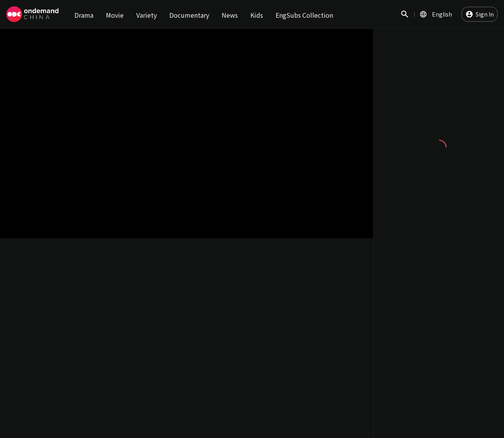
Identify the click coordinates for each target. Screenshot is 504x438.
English (442, 14)
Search (405, 18)
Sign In (485, 14)
